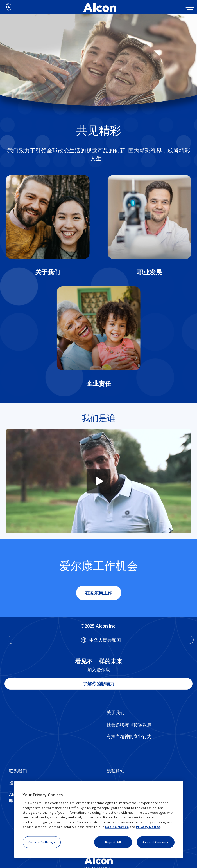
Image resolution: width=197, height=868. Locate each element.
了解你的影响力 (99, 684)
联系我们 (18, 771)
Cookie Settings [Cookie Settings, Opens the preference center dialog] (42, 842)
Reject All (113, 842)
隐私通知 (116, 771)
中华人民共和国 (105, 640)
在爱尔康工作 (99, 593)
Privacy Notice (148, 827)
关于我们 (116, 712)
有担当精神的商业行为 (129, 736)
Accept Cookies (155, 842)
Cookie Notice (117, 827)
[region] (99, 820)
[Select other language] (8, 7)
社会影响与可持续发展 (129, 725)
